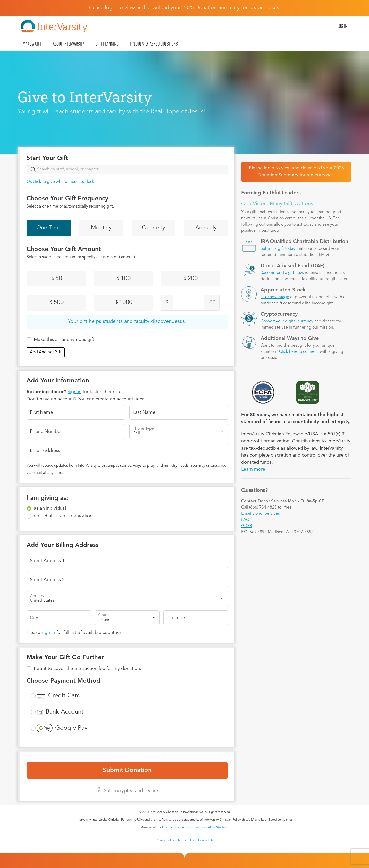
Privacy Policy (165, 840)
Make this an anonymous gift (64, 340)
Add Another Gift (46, 352)
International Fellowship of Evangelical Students (195, 828)
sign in (48, 633)
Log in (342, 26)
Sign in (74, 392)
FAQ (245, 520)
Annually (206, 228)
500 (57, 303)
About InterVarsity (69, 44)
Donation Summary (278, 175)
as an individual (50, 508)
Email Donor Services (261, 514)
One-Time (49, 228)
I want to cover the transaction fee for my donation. (87, 669)
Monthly (101, 228)
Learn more (253, 469)
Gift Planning (107, 44)
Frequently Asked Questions (154, 44)
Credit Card (64, 696)
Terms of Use (186, 840)
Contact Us (206, 840)
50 (57, 279)
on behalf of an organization (63, 516)
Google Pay (71, 728)
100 (124, 279)
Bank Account (65, 712)
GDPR (247, 526)
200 (191, 279)
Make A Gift (32, 44)
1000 (124, 303)
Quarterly (154, 228)
